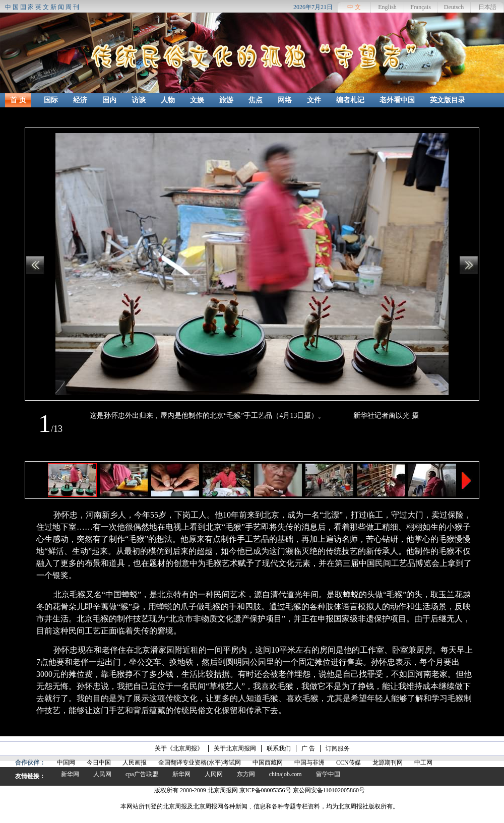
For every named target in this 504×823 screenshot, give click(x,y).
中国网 (66, 763)
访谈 (139, 100)
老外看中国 (397, 100)
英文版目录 (448, 100)
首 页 (18, 100)
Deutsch (454, 7)
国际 (51, 100)
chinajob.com (286, 774)
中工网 (423, 763)
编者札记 (350, 100)
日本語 (487, 7)
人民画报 (135, 763)
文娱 (197, 100)
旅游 (226, 100)
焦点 (256, 100)
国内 (109, 100)
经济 (80, 100)
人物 (168, 100)
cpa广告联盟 (142, 774)
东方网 (246, 774)
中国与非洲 (309, 763)
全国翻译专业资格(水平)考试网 (200, 763)
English (387, 7)
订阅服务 (338, 748)
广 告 (308, 748)
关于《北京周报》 (179, 748)
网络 (285, 100)
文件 (314, 100)
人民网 (102, 774)
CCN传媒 (349, 763)
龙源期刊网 (388, 763)
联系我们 (279, 748)
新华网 (70, 774)
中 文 (354, 7)
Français (421, 7)
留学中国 (328, 774)
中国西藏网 (268, 763)
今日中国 (99, 763)
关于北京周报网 (235, 748)
